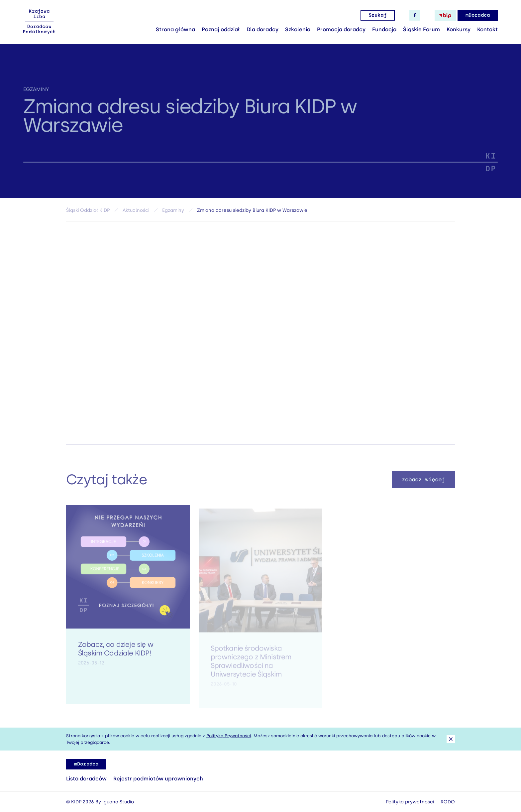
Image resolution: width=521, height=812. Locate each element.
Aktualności (136, 213)
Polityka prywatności (410, 802)
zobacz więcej (423, 484)
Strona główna (175, 29)
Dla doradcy (262, 29)
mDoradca (478, 15)
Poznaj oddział (221, 29)
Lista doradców (86, 779)
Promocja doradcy (341, 29)
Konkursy (459, 29)
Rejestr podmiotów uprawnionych (158, 779)
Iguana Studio (118, 802)
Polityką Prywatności (229, 736)
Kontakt (487, 29)
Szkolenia (298, 29)
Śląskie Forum (421, 29)
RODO (448, 802)
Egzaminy (36, 94)
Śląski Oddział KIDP (88, 213)
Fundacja (384, 29)
